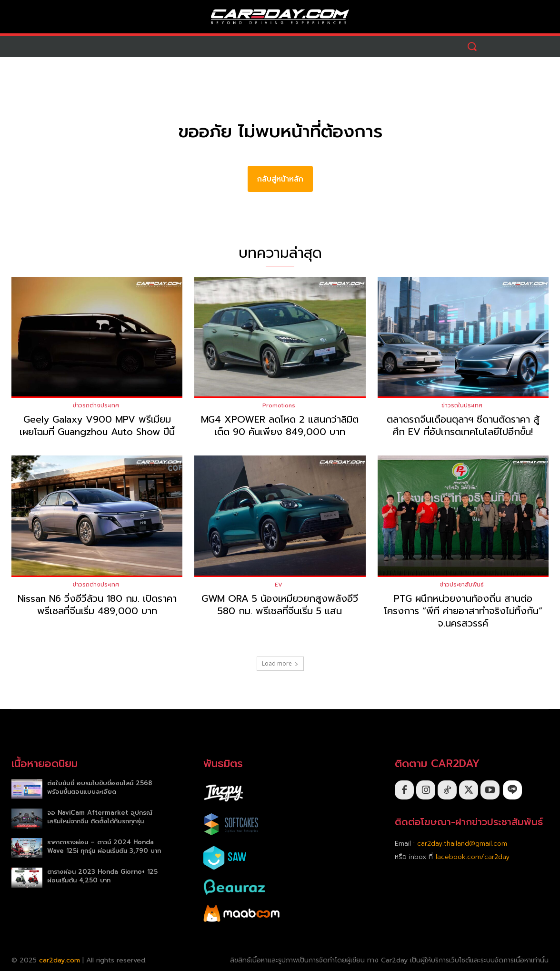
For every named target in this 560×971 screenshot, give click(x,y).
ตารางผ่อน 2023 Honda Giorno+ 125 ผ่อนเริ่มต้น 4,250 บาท (102, 876)
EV (279, 585)
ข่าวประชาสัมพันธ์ (462, 585)
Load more (280, 663)
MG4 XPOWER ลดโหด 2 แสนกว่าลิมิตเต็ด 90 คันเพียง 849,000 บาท (280, 425)
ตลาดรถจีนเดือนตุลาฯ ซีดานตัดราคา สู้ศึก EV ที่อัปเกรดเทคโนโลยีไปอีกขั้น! (463, 425)
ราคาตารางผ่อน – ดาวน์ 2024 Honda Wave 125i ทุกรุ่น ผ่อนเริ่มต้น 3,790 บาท (104, 846)
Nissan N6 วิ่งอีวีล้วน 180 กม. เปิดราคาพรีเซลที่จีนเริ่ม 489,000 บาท (97, 605)
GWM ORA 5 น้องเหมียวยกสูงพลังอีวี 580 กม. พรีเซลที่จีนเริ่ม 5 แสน (280, 605)
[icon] (512, 790)
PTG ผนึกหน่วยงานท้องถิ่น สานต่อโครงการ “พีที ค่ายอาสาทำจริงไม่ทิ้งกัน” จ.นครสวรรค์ (463, 611)
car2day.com (60, 960)
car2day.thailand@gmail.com (462, 844)
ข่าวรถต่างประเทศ (96, 405)
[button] (472, 46)
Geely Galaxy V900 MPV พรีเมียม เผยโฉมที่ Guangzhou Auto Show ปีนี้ (97, 425)
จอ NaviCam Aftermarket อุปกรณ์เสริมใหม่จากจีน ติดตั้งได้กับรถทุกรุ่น (100, 817)
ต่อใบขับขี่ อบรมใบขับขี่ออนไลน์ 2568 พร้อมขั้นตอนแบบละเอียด (100, 787)
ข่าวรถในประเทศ (462, 405)
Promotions (279, 405)
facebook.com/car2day (472, 857)
